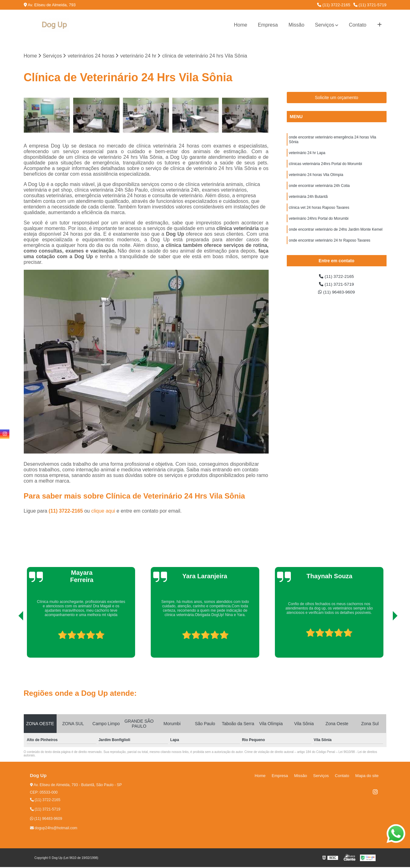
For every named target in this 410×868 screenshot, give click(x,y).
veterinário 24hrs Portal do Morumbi (319, 228)
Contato (357, 25)
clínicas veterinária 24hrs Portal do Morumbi (326, 168)
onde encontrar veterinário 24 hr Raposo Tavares (330, 251)
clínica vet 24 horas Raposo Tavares (319, 216)
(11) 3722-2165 (334, 5)
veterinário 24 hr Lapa (307, 156)
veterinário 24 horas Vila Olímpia (316, 180)
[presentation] (12, 641)
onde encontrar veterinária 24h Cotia (319, 192)
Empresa (268, 25)
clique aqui (103, 512)
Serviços (324, 25)
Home (241, 25)
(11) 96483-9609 (337, 303)
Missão (296, 25)
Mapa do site (368, 777)
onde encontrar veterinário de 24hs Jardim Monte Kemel (336, 239)
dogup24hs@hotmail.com (54, 829)
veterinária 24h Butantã (308, 204)
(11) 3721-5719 (370, 5)
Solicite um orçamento (337, 98)
